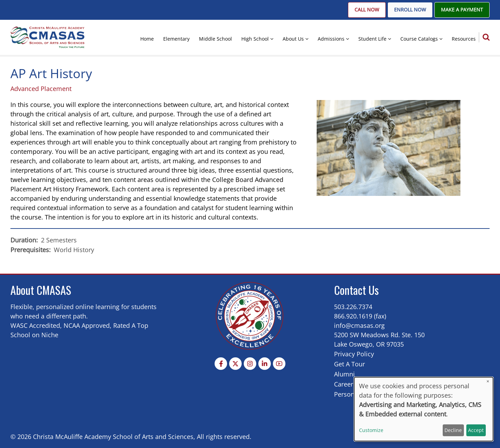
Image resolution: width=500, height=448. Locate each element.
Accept (476, 430)
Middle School (215, 39)
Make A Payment (462, 10)
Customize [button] (371, 430)
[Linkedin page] (265, 364)
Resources (464, 39)
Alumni (344, 374)
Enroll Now (410, 10)
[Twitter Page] (235, 364)
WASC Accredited (35, 325)
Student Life (372, 39)
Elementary (176, 39)
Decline (453, 430)
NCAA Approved (87, 325)
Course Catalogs (419, 39)
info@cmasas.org (359, 325)
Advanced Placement (41, 89)
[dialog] (424, 409)
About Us (293, 39)
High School (255, 39)
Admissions (331, 39)
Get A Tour (349, 364)
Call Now (367, 10)
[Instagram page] (250, 364)
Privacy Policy (354, 354)
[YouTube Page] (279, 364)
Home (147, 39)
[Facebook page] (221, 364)
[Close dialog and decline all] (488, 381)
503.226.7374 (353, 307)
